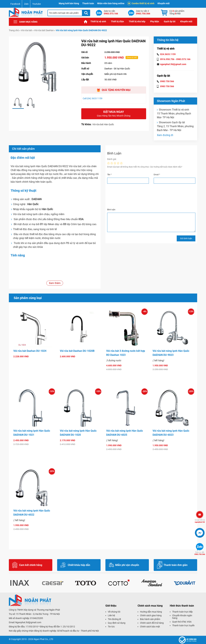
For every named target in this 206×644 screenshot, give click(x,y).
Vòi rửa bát (26, 30)
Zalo (26, 4)
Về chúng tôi (114, 612)
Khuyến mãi (164, 3)
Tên (109, 175)
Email (157, 175)
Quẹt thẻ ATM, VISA (182, 622)
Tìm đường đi (114, 619)
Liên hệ (111, 615)
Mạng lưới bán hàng (69, 3)
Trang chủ (86, 22)
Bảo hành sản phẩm (150, 619)
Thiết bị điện (117, 21)
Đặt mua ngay (114, 114)
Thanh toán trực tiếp (182, 612)
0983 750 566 (167, 81)
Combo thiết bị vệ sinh (141, 3)
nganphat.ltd (200, 521)
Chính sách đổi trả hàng (152, 623)
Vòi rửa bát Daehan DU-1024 (30, 351)
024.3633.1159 (168, 54)
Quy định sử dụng (117, 623)
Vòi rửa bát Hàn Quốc (103, 124)
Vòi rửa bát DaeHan (44, 30)
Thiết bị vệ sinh (98, 21)
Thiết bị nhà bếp (137, 21)
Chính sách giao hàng (151, 615)
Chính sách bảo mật (150, 627)
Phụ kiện (155, 21)
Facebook (15, 4)
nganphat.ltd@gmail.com (173, 64)
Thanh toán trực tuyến (183, 625)
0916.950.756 (167, 59)
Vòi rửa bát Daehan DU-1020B (77, 351)
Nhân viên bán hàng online (111, 3)
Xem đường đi (165, 135)
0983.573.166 (183, 59)
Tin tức (111, 627)
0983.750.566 (200, 553)
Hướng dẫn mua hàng (151, 612)
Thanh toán (88, 3)
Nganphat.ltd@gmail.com (28, 622)
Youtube (37, 4)
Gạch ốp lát (170, 21)
